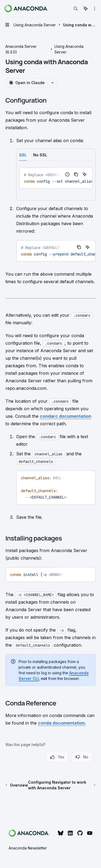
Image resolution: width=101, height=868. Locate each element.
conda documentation (61, 723)
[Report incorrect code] (67, 174)
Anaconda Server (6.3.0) (21, 49)
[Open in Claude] (27, 83)
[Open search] (76, 9)
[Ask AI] (85, 174)
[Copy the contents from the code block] (76, 174)
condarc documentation (66, 416)
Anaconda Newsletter (28, 848)
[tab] (23, 155)
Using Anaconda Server (69, 49)
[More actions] (94, 9)
